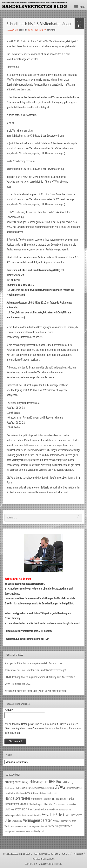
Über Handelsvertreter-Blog (17, 854)
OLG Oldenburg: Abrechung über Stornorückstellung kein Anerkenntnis (40, 677)
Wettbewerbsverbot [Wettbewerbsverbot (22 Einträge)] (23, 831)
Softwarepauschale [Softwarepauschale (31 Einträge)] (13, 815)
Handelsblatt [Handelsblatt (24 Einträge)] (52, 793)
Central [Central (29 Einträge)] (22, 788)
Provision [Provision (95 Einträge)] (21, 809)
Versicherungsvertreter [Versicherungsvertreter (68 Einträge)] (58, 826)
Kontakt (66, 854)
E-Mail (9, 710)
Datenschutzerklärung (57, 728)
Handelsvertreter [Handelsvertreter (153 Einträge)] (17, 798)
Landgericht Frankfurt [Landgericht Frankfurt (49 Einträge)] (54, 799)
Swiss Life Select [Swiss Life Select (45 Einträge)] (73, 815)
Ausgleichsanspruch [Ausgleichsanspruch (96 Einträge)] (35, 782)
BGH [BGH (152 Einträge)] (52, 781)
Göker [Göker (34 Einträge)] (37, 793)
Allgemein (13, 30)
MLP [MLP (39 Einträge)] (26, 804)
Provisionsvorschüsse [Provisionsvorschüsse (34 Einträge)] (49, 809)
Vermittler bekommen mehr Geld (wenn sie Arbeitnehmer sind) (36, 691)
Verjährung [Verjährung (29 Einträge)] (18, 821)
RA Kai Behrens (36, 30)
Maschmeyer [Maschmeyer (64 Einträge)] (12, 804)
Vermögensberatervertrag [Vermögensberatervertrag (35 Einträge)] (64, 821)
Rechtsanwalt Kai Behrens (46, 854)
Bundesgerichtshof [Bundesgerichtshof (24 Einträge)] (12, 788)
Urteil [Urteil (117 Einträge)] (8, 820)
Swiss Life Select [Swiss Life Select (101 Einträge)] (53, 815)
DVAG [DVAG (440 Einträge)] (60, 787)
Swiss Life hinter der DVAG (18, 684)
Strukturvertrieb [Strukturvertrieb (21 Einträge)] (27, 815)
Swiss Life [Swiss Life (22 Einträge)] (37, 815)
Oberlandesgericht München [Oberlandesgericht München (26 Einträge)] (65, 804)
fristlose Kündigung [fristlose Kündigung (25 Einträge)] (17, 793)
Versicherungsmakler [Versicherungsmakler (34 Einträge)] (14, 826)
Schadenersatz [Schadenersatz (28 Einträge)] (65, 809)
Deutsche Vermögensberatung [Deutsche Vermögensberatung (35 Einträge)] (40, 788)
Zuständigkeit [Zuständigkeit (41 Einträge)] (38, 831)
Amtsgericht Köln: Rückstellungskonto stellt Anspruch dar (33, 663)
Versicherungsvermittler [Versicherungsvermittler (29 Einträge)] (34, 826)
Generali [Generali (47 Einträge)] (30, 793)
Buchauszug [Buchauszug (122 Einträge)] (65, 781)
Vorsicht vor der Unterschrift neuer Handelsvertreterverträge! (35, 670)
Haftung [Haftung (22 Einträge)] (43, 793)
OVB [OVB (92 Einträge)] (7, 809)
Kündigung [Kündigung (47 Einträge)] (37, 799)
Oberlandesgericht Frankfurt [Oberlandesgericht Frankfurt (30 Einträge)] (41, 804)
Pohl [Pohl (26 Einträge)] (12, 810)
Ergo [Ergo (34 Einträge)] (7, 793)
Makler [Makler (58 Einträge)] (70, 799)
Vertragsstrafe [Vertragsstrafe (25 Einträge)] (10, 831)
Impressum (78, 854)
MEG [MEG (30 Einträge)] (22, 804)
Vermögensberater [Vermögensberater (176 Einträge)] (37, 820)
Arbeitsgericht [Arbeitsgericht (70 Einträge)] (13, 782)
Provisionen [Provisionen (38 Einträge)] (33, 809)
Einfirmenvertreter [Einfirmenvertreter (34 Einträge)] (74, 788)
